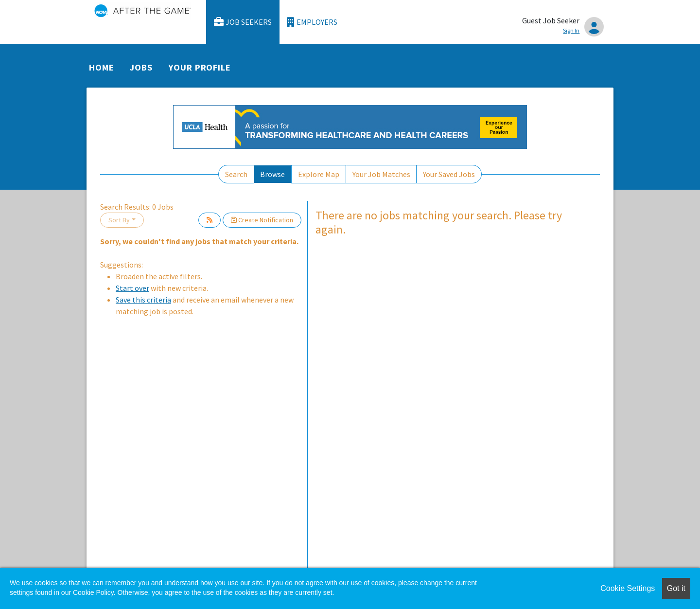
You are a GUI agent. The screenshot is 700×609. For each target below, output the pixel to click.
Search (236, 174)
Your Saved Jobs (449, 174)
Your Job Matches (381, 174)
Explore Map (319, 174)
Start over (132, 288)
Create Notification (262, 220)
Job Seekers (243, 22)
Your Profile (200, 67)
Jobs (141, 67)
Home (102, 67)
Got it (676, 588)
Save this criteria (143, 300)
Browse (272, 174)
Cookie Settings (628, 588)
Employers (312, 22)
